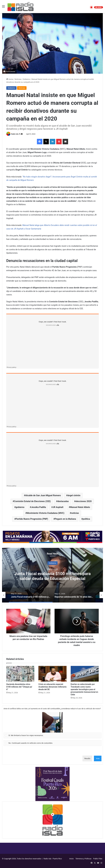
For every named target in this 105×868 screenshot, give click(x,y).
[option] (52, 575)
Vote (98, 758)
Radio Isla (15, 134)
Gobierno (26, 79)
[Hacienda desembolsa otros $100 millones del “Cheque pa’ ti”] (20, 674)
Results (87, 758)
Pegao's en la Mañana (65, 519)
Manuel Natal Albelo (80, 507)
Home (10, 79)
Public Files (98, 859)
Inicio (71, 859)
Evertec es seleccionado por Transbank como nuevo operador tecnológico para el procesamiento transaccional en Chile (84, 689)
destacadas (63, 501)
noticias (75, 513)
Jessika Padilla (39, 507)
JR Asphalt (58, 507)
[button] (52, 722)
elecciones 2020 (84, 501)
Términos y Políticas (83, 859)
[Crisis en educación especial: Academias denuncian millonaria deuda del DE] (52, 674)
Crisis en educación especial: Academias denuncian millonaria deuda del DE (52, 687)
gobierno (20, 507)
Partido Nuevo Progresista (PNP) (32, 519)
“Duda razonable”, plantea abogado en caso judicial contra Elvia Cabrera (53, 576)
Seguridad (52, 563)
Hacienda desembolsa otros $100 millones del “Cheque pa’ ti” (19, 687)
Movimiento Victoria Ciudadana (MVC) (46, 513)
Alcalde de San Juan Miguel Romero (43, 495)
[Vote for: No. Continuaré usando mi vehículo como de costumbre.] (53, 743)
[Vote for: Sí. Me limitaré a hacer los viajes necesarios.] (53, 725)
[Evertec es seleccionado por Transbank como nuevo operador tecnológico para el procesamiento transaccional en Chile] (85, 674)
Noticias (18, 79)
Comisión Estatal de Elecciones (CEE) (32, 501)
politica (86, 519)
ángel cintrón (74, 495)
